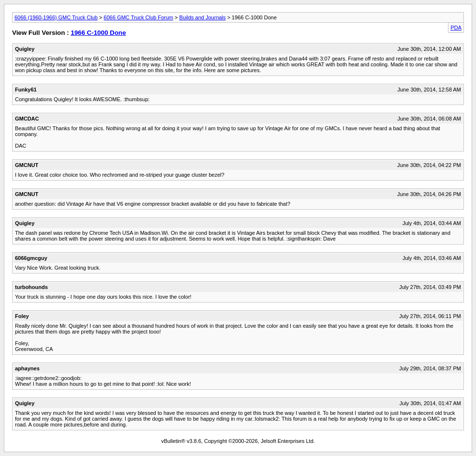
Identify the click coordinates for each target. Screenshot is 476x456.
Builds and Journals (203, 17)
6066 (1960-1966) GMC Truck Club (56, 17)
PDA (456, 28)
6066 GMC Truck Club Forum (138, 17)
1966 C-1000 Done (98, 33)
